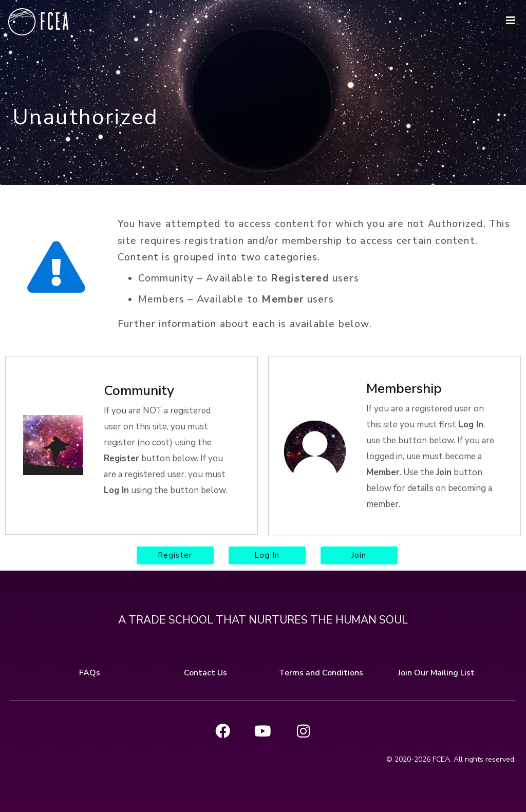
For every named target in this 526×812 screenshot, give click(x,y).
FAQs (90, 670)
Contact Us (205, 670)
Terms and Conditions (321, 670)
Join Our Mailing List (436, 670)
